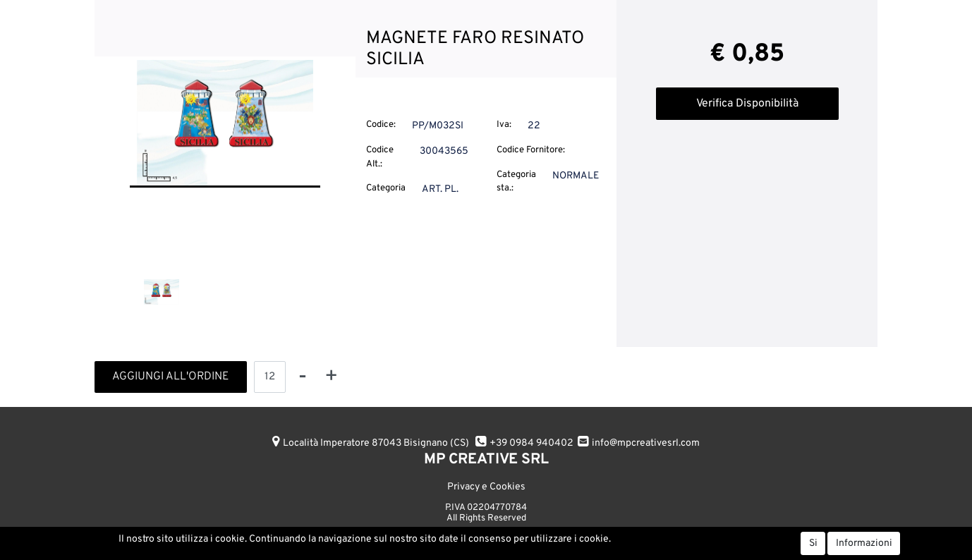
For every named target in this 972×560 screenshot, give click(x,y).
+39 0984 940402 (531, 443)
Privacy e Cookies (486, 487)
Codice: (381, 125)
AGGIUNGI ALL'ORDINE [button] (171, 377)
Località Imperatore (376, 443)
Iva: (504, 125)
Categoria (386, 188)
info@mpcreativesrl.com (646, 443)
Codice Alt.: (380, 157)
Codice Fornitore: (531, 150)
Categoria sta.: (516, 182)
